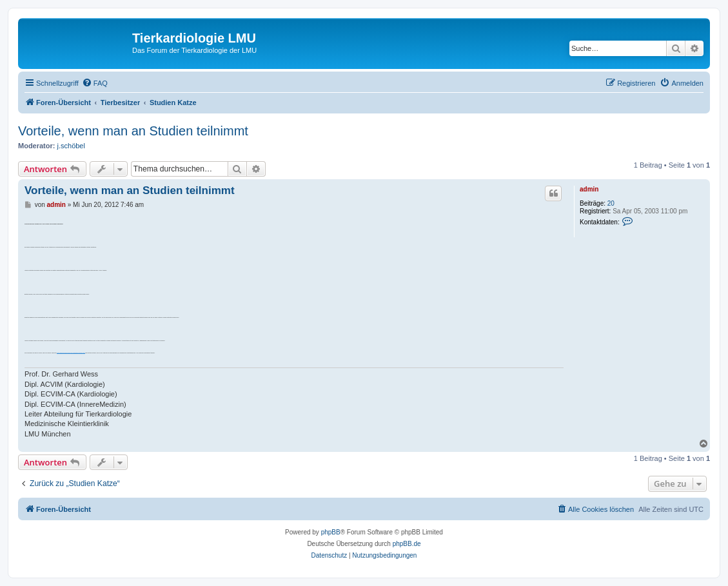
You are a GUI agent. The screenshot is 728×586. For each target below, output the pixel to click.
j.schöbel (71, 146)
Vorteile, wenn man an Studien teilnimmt (133, 131)
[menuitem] (95, 83)
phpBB (331, 532)
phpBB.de (407, 544)
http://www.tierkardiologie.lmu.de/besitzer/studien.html (71, 353)
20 (611, 203)
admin (589, 189)
